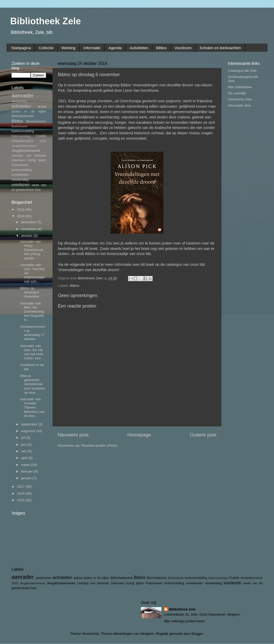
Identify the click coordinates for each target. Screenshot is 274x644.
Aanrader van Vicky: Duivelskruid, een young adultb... (32, 250)
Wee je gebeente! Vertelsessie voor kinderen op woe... (33, 384)
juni (24, 444)
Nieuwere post (73, 435)
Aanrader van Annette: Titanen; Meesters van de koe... (33, 407)
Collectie (46, 48)
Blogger (197, 634)
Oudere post (203, 435)
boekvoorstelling (23, 131)
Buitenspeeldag (21, 136)
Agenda (115, 48)
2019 (21, 209)
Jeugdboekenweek (26, 151)
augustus (29, 431)
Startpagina (21, 48)
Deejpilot (147, 634)
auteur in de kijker (29, 111)
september (30, 424)
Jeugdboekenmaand (24, 146)
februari (27, 471)
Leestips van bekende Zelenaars (101, 583)
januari (27, 478)
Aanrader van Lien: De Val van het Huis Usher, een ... (32, 352)
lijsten (42, 160)
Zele (38, 190)
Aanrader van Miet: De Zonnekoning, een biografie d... (33, 312)
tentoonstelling (22, 170)
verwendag (20, 180)
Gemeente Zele (240, 99)
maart (26, 465)
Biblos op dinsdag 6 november (30, 292)
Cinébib (41, 136)
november (29, 229)
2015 (21, 500)
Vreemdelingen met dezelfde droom (89, 270)
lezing (32, 160)
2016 (21, 493)
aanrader (23, 95)
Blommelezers (36, 121)
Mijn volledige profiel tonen (184, 621)
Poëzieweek (20, 165)
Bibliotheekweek (23, 116)
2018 (21, 216)
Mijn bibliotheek (240, 87)
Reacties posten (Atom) (99, 446)
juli (24, 438)
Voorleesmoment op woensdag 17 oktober (33, 333)
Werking (68, 48)
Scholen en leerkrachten (220, 48)
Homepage (139, 435)
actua (42, 106)
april (25, 458)
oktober (27, 236)
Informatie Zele (239, 105)
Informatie (92, 48)
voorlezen (20, 185)
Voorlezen (183, 48)
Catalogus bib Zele (242, 71)
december (29, 222)
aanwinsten (19, 101)
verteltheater (20, 175)
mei (24, 451)
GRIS (43, 141)
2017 (21, 487)
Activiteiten (139, 48)
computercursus (23, 141)
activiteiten (21, 106)
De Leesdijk (237, 93)
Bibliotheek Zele (46, 21)
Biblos (161, 48)
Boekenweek (19, 126)
